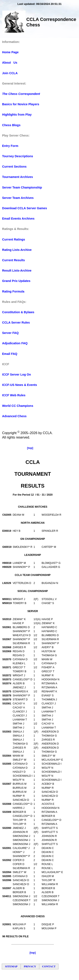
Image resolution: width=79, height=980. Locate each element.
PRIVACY (30, 966)
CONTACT (49, 966)
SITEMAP (11, 966)
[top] (30, 448)
